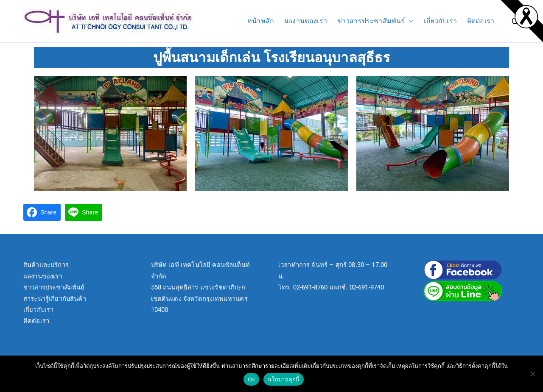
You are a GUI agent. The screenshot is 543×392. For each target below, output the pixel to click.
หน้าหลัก (261, 21)
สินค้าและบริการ (46, 265)
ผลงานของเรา (306, 21)
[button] (409, 21)
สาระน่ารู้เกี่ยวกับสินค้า (55, 299)
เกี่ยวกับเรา (440, 21)
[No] (532, 374)
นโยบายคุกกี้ (283, 379)
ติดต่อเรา (481, 21)
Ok (251, 379)
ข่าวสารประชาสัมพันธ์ (376, 21)
